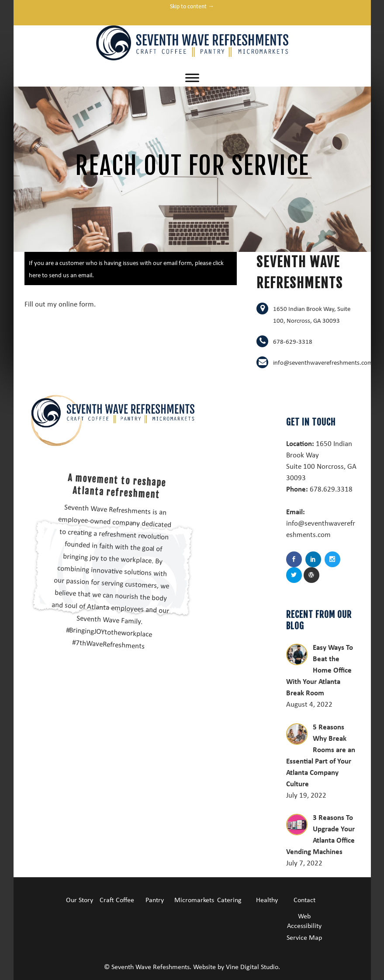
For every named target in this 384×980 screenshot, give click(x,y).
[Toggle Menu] (192, 78)
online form (76, 304)
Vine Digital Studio (252, 966)
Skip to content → (192, 6)
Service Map (304, 937)
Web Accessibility (304, 921)
